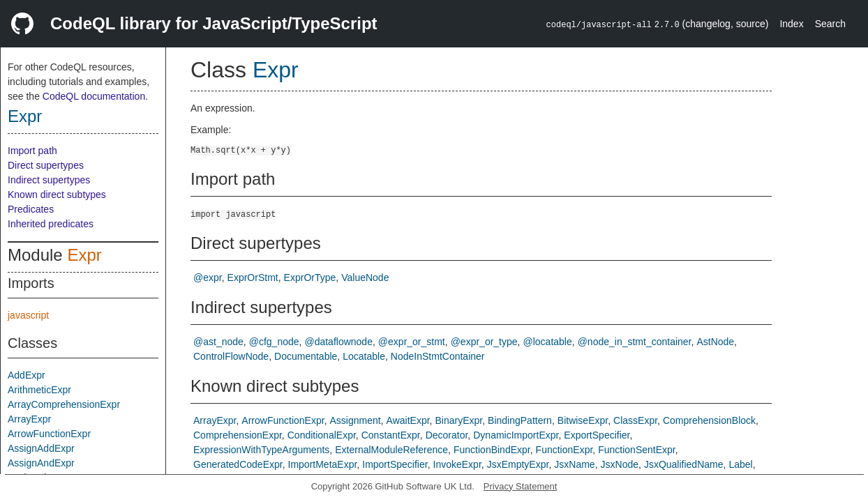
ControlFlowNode (231, 356)
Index (791, 24)
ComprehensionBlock (709, 420)
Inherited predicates (51, 224)
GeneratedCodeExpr (238, 464)
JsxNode (620, 464)
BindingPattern (520, 420)
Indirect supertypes (49, 180)
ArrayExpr (29, 419)
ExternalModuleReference (391, 450)
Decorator (447, 435)
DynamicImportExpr (516, 435)
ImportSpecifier (395, 464)
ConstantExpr (391, 435)
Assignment (356, 420)
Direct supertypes (46, 165)
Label (740, 464)
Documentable (306, 356)
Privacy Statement (521, 486)
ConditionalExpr (322, 435)
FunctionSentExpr (637, 450)
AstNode (715, 342)
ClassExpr (635, 420)
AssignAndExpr (41, 463)
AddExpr (27, 375)
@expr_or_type (484, 342)
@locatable (547, 342)
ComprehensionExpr (238, 435)
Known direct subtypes (57, 195)
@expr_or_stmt (412, 342)
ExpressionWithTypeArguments (261, 450)
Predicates (31, 209)
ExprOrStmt (253, 277)
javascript (28, 315)
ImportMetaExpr (323, 464)
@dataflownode (338, 342)
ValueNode (365, 277)
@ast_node (218, 342)
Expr (25, 116)
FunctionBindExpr (492, 450)
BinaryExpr (458, 420)
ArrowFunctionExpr (49, 434)
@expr (208, 277)
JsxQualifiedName (684, 464)
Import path (32, 151)
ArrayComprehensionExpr (64, 404)
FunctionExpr (564, 450)
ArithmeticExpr (39, 390)
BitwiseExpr (583, 420)
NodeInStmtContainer (438, 356)
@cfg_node (274, 342)
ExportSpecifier (597, 435)
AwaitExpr (408, 420)
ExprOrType (310, 277)
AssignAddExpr (41, 448)
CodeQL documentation (94, 96)
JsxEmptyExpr (518, 464)
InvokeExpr (457, 464)
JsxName (574, 464)
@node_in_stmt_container (635, 342)
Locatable (364, 356)
